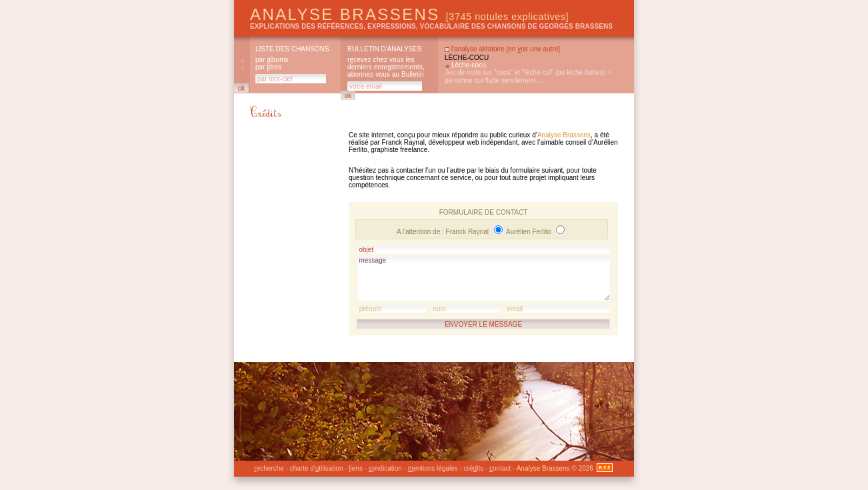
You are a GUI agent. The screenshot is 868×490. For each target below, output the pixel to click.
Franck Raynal (468, 232)
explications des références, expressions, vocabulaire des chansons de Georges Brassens (431, 26)
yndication (385, 468)
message (484, 279)
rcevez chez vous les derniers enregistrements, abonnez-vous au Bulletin (386, 67)
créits (474, 468)
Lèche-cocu (467, 58)
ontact (500, 468)
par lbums (272, 60)
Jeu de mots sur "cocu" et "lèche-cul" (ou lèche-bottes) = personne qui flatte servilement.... (528, 76)
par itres (268, 67)
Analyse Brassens (409, 14)
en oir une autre (533, 49)
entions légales (433, 468)
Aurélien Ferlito (529, 232)
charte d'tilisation (317, 468)
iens (356, 468)
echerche (269, 468)
